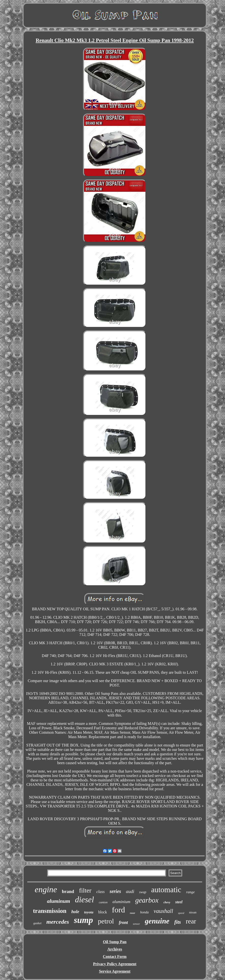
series (115, 891)
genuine (157, 921)
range (190, 892)
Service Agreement (115, 971)
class (100, 892)
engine (46, 889)
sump (84, 920)
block (103, 912)
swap (143, 892)
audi (130, 891)
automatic (166, 890)
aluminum (58, 901)
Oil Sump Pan (115, 942)
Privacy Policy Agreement (115, 964)
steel (179, 902)
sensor (136, 924)
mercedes (58, 922)
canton (103, 902)
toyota (89, 912)
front (123, 922)
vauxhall (163, 911)
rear (191, 921)
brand (68, 891)
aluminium (121, 902)
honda (144, 912)
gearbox (147, 900)
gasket (37, 923)
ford (118, 910)
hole (75, 912)
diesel (84, 900)
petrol (106, 921)
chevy (167, 902)
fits (178, 922)
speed (181, 913)
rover (133, 913)
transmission (50, 911)
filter (85, 890)
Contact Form (115, 957)
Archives (115, 949)
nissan (193, 912)
